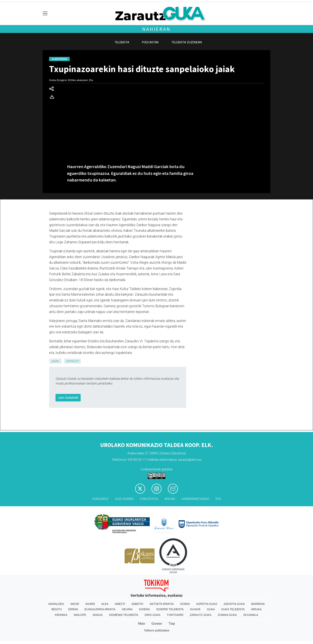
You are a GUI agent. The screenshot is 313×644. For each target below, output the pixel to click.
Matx (142, 624)
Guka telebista (233, 609)
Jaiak (55, 361)
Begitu (57, 609)
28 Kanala (251, 615)
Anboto (137, 604)
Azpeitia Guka (207, 604)
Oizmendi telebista (124, 615)
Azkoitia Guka (234, 604)
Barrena (258, 604)
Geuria (127, 609)
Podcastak (150, 42)
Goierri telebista (170, 609)
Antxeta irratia (162, 604)
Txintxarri (175, 615)
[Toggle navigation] (45, 13)
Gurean (157, 624)
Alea (105, 604)
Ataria (185, 604)
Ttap (172, 624)
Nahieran (156, 29)
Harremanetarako (195, 499)
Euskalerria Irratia (100, 609)
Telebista (122, 42)
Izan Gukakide (68, 398)
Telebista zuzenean (187, 42)
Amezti (120, 604)
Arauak (170, 499)
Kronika (61, 615)
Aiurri (90, 604)
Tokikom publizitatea (156, 630)
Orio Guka (152, 615)
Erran (73, 609)
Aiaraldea (56, 604)
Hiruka (256, 609)
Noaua (98, 615)
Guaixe (195, 609)
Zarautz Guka (201, 615)
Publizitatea (149, 499)
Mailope (80, 615)
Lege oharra (124, 499)
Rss (218, 499)
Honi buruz (100, 499)
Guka (211, 609)
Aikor (75, 604)
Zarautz (72, 361)
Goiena (144, 609)
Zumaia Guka (227, 615)
